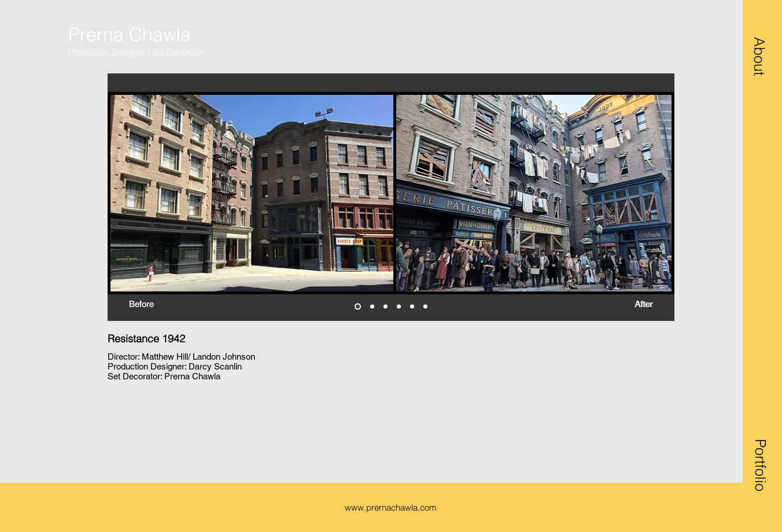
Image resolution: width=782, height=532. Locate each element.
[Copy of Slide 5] (425, 307)
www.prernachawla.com (391, 507)
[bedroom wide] (372, 307)
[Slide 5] (412, 307)
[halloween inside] (399, 307)
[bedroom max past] (386, 307)
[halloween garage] (358, 307)
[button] (759, 56)
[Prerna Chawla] (147, 35)
